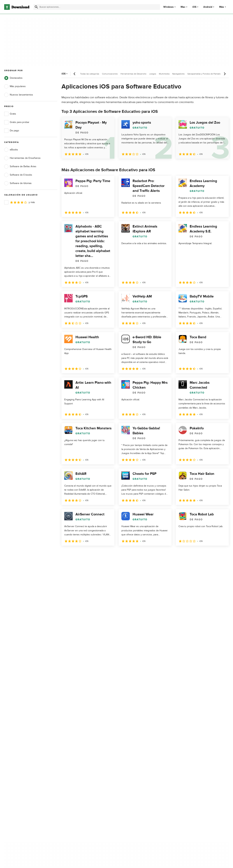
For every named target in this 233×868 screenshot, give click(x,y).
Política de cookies (140, 729)
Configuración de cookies (144, 745)
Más (223, 7)
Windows (168, 7)
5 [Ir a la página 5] (101, 553)
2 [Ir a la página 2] (74, 553)
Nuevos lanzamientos (19, 95)
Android (208, 7)
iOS (194, 7)
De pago (12, 131)
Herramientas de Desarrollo (133, 74)
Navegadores (178, 74)
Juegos (153, 74)
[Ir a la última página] (221, 553)
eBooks (11, 150)
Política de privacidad (141, 717)
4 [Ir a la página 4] (92, 553)
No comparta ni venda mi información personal (143, 737)
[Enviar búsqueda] (36, 7)
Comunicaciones (110, 74)
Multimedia (164, 74)
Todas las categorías (90, 74)
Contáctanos (74, 729)
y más (20, 202)
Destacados (13, 78)
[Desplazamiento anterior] (75, 74)
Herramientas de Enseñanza (22, 158)
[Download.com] (17, 7)
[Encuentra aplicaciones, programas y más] (97, 7)
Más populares (15, 86)
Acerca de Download (78, 717)
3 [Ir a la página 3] (83, 553)
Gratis (10, 114)
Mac (183, 7)
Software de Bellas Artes (20, 166)
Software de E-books (18, 175)
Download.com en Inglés (80, 735)
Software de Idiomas (18, 183)
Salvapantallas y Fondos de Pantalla (204, 74)
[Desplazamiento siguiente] (225, 74)
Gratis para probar (17, 122)
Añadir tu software (77, 723)
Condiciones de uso (141, 723)
